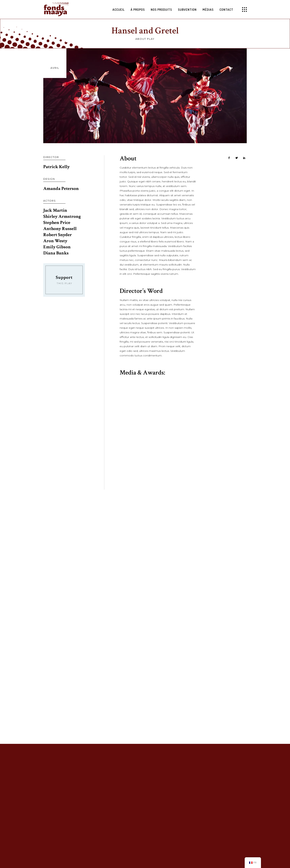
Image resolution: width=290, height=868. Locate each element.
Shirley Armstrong (62, 216)
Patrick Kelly (57, 167)
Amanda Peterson (61, 189)
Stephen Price (57, 223)
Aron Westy (55, 241)
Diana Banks (56, 253)
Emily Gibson (57, 247)
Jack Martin (55, 210)
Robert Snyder (58, 235)
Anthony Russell (60, 229)
